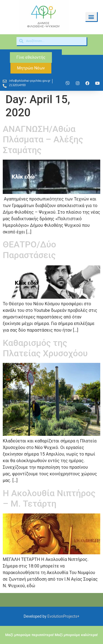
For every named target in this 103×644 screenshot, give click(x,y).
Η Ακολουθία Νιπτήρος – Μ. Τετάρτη (49, 498)
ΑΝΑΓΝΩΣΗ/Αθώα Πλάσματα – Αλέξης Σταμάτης (43, 139)
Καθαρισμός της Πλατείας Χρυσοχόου (45, 348)
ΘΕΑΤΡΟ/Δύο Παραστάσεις (29, 250)
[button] (91, 17)
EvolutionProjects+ (64, 616)
